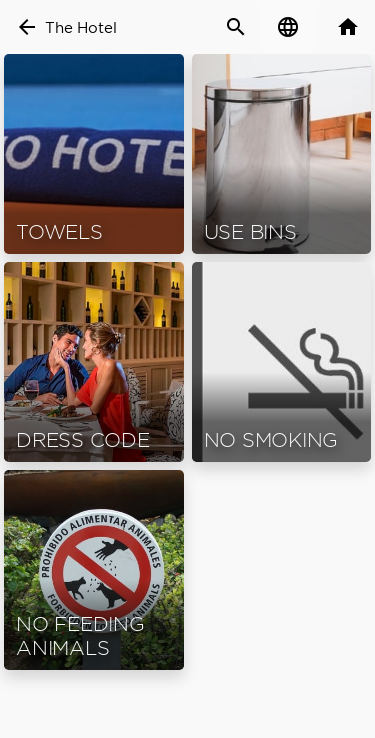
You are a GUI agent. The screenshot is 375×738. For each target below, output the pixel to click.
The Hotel (80, 27)
